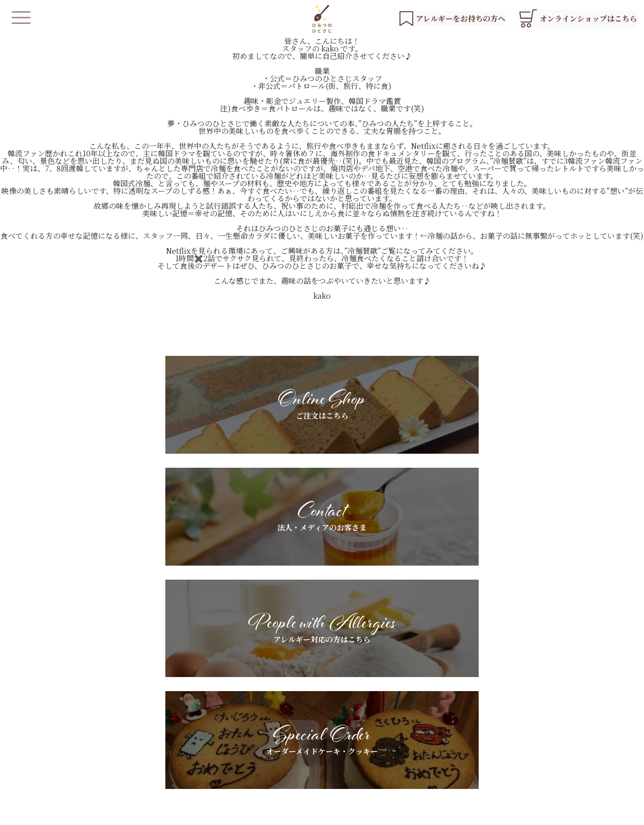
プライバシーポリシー (252, 813)
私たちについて (245, 719)
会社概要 (306, 813)
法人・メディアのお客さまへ (459, 710)
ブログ (542, 719)
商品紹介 (235, 735)
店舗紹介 (235, 751)
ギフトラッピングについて (456, 726)
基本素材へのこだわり (332, 703)
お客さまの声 (436, 742)
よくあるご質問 (322, 751)
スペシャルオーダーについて (342, 735)
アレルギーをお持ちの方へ (338, 719)
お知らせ (546, 703)
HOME (233, 703)
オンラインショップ (252, 779)
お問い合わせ (552, 735)
